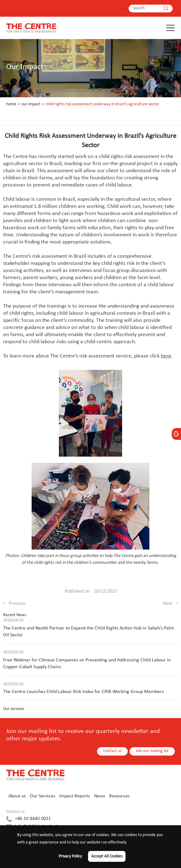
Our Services (42, 796)
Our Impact (31, 104)
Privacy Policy (70, 856)
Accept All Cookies (107, 856)
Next (170, 603)
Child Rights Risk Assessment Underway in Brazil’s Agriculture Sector (102, 104)
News (100, 796)
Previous (14, 603)
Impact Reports (75, 796)
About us (17, 796)
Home (11, 104)
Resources (119, 796)
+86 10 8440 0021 (33, 819)
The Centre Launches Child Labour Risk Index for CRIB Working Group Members (83, 692)
